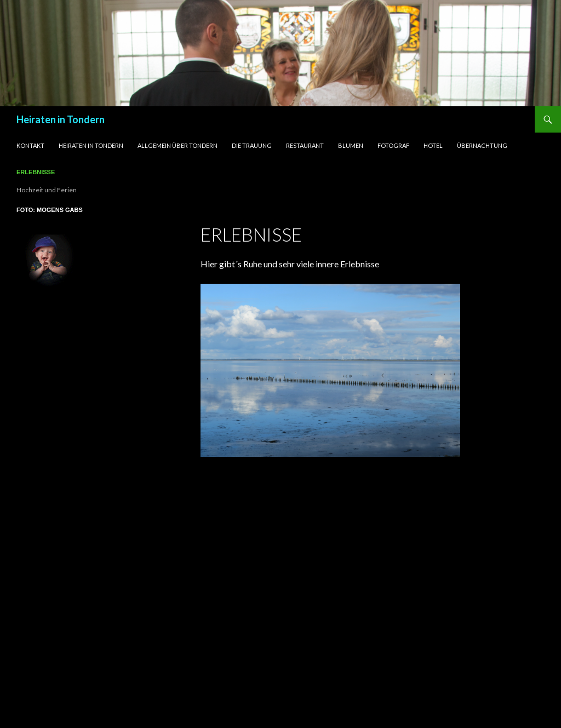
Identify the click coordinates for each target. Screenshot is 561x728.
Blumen (351, 145)
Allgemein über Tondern (178, 145)
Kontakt (30, 145)
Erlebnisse (36, 172)
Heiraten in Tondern (61, 119)
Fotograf (393, 145)
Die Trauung (252, 145)
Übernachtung (482, 145)
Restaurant (305, 145)
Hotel (433, 145)
